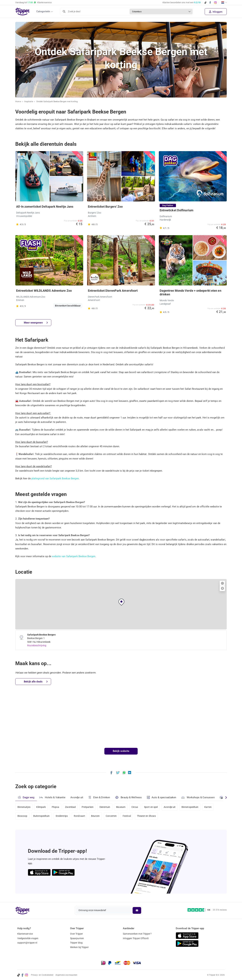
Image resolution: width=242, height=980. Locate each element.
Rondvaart (79, 816)
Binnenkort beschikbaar (68, 306)
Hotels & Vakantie (52, 797)
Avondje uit (77, 797)
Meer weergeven (36, 323)
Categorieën (43, 11)
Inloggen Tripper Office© (136, 938)
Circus (135, 807)
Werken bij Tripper (79, 947)
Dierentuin (105, 807)
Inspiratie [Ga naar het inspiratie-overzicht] (29, 102)
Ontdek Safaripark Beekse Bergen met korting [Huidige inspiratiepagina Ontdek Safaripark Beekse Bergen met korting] (57, 102)
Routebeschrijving (37, 645)
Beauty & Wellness (128, 797)
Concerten (111, 816)
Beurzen (95, 816)
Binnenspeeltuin (190, 807)
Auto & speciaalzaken (161, 797)
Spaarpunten (77, 938)
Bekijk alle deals (36, 682)
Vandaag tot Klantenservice (33, 3)
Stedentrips (62, 816)
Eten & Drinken (99, 797)
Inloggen (216, 12)
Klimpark (41, 807)
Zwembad (70, 807)
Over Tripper (76, 934)
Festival (127, 816)
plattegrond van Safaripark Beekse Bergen (55, 478)
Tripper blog (76, 943)
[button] (121, 602)
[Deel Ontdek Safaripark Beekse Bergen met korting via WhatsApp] (124, 772)
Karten (208, 807)
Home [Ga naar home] (18, 102)
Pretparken (88, 807)
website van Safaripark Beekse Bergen (74, 556)
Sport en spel (151, 807)
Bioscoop (22, 816)
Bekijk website (121, 751)
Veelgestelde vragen (28, 938)
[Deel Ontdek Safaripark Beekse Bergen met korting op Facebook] (111, 772)
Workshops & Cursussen (198, 797)
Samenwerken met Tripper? (137, 934)
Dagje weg (26, 797)
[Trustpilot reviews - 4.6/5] (207, 910)
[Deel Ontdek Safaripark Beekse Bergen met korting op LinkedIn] (130, 772)
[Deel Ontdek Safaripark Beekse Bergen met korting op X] (118, 772)
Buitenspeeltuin (42, 816)
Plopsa (55, 807)
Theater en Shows (146, 816)
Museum (121, 807)
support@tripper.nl (27, 943)
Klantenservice (25, 934)
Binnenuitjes (24, 807)
